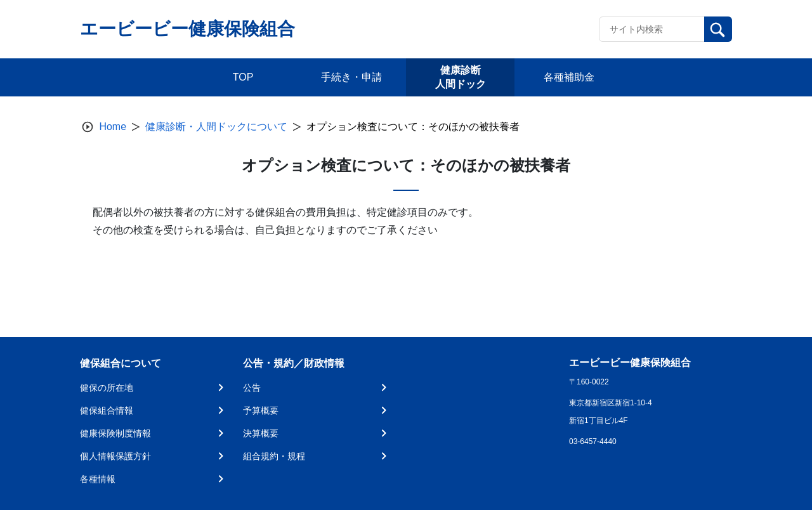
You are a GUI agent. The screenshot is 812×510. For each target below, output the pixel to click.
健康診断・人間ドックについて (216, 127)
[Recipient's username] (652, 29)
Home (113, 127)
